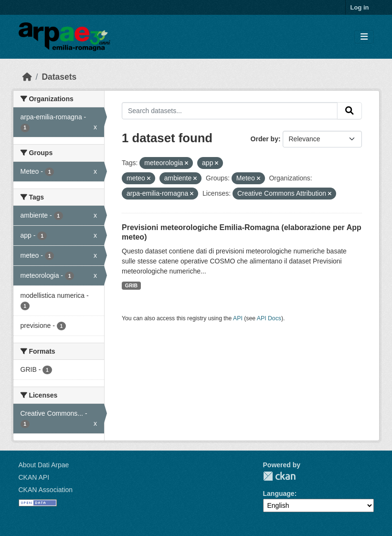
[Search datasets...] (230, 111)
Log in (360, 7)
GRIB (131, 285)
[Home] (27, 77)
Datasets (59, 77)
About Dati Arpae (44, 465)
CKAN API (34, 477)
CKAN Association (46, 490)
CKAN (279, 476)
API (238, 318)
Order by (265, 139)
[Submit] (350, 111)
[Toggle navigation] (364, 37)
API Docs (269, 318)
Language (279, 494)
